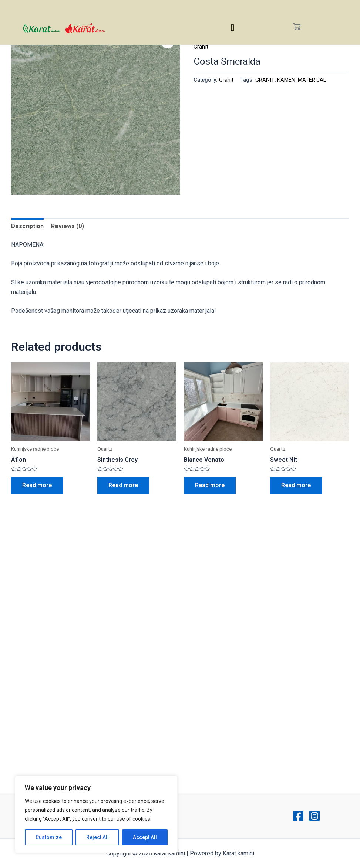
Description (27, 226)
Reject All (97, 837)
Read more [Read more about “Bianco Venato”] (210, 485)
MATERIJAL (312, 80)
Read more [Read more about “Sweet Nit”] (296, 485)
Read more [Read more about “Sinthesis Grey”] (123, 485)
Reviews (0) (68, 226)
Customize (49, 837)
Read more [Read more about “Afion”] (37, 485)
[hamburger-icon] (233, 28)
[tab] (27, 226)
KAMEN (286, 80)
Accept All (145, 837)
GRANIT (265, 80)
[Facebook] (298, 816)
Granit (201, 47)
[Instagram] (314, 816)
